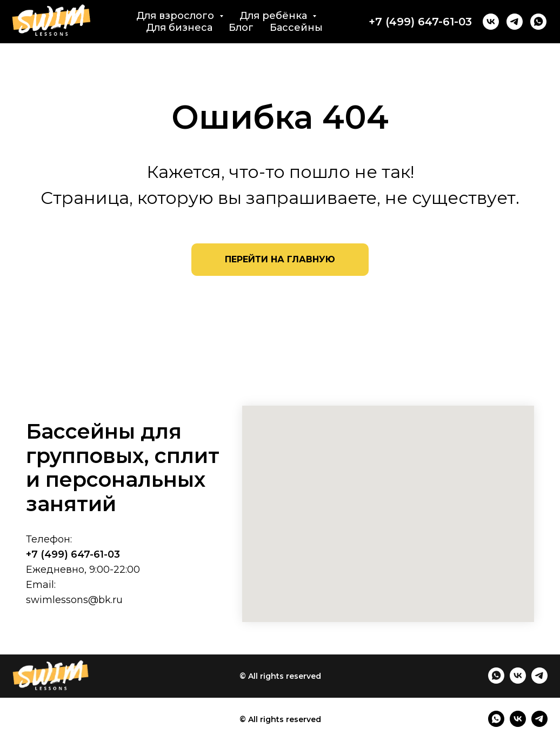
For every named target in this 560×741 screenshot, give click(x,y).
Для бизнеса (179, 28)
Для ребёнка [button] (275, 16)
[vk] (491, 22)
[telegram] (515, 22)
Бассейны (296, 28)
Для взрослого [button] (176, 16)
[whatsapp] (538, 22)
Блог (241, 28)
